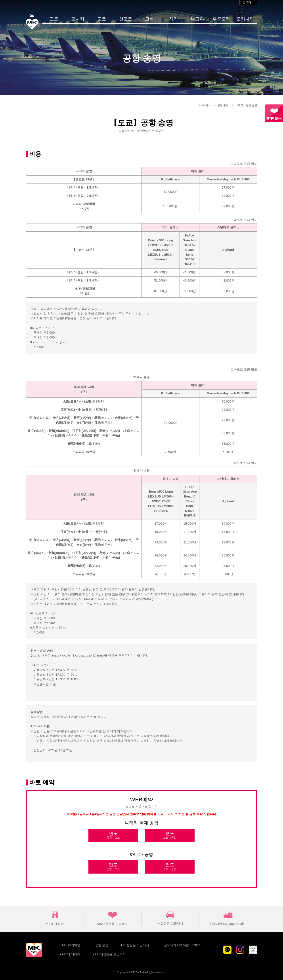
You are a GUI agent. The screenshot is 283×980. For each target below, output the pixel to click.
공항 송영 (223, 105)
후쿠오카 (221, 19)
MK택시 (206, 105)
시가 (174, 19)
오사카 (78, 19)
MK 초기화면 (71, 945)
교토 (54, 19)
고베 (149, 19)
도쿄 (102, 19)
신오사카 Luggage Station (228, 919)
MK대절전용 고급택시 (113, 919)
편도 (113, 835)
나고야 (197, 19)
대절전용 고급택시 (170, 918)
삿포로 (126, 19)
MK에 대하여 (55, 919)
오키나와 (245, 19)
